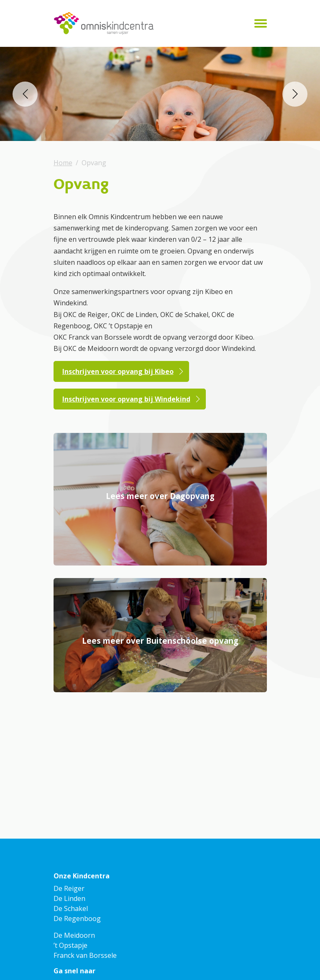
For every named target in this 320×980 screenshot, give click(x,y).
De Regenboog (77, 919)
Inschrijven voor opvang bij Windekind (126, 399)
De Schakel (71, 908)
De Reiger (69, 888)
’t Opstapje (70, 945)
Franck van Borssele (85, 955)
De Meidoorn (74, 935)
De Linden (69, 898)
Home (63, 163)
